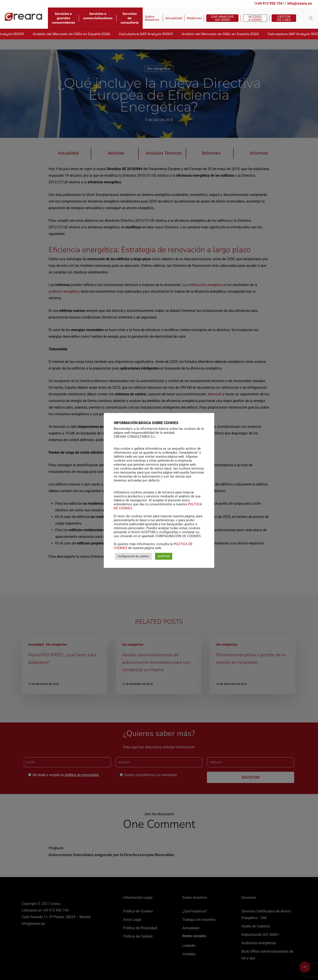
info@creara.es (298, 3)
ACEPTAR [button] (164, 559)
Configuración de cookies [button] (133, 559)
